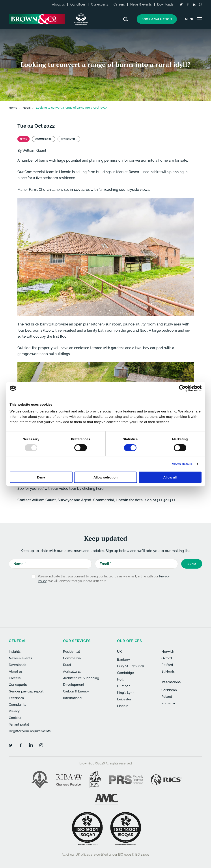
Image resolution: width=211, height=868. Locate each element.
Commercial (72, 658)
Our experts (100, 4)
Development (74, 685)
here (100, 489)
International (73, 698)
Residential (71, 652)
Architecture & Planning (81, 678)
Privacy (14, 711)
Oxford (167, 658)
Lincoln (123, 706)
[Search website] (126, 19)
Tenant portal (19, 724)
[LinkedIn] (194, 5)
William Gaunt (34, 150)
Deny (41, 477)
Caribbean (169, 690)
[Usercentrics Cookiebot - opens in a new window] (182, 388)
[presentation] (97, 598)
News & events (141, 4)
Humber (123, 686)
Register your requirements (30, 731)
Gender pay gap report (26, 691)
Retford (167, 665)
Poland (167, 697)
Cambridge (125, 673)
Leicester (124, 699)
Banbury (123, 660)
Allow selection (105, 477)
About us (58, 4)
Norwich (168, 652)
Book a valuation (157, 19)
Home (13, 108)
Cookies (15, 718)
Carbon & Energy (76, 691)
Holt (120, 679)
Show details (182, 464)
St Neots (168, 671)
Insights (15, 652)
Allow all (170, 477)
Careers (119, 4)
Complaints (17, 705)
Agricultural (72, 671)
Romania (168, 703)
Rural (67, 665)
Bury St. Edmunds (131, 666)
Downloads (165, 4)
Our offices (78, 4)
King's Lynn (126, 693)
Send (192, 564)
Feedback (16, 698)
